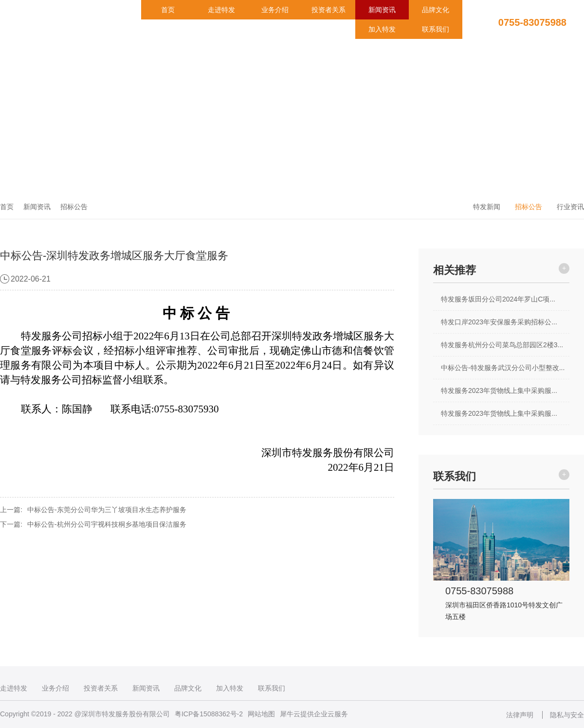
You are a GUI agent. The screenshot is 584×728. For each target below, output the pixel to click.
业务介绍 (275, 10)
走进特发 (221, 10)
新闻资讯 (382, 10)
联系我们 (436, 29)
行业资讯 (570, 207)
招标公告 (74, 207)
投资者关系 (328, 10)
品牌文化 (436, 10)
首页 (168, 10)
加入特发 (382, 29)
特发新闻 (487, 207)
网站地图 (261, 714)
